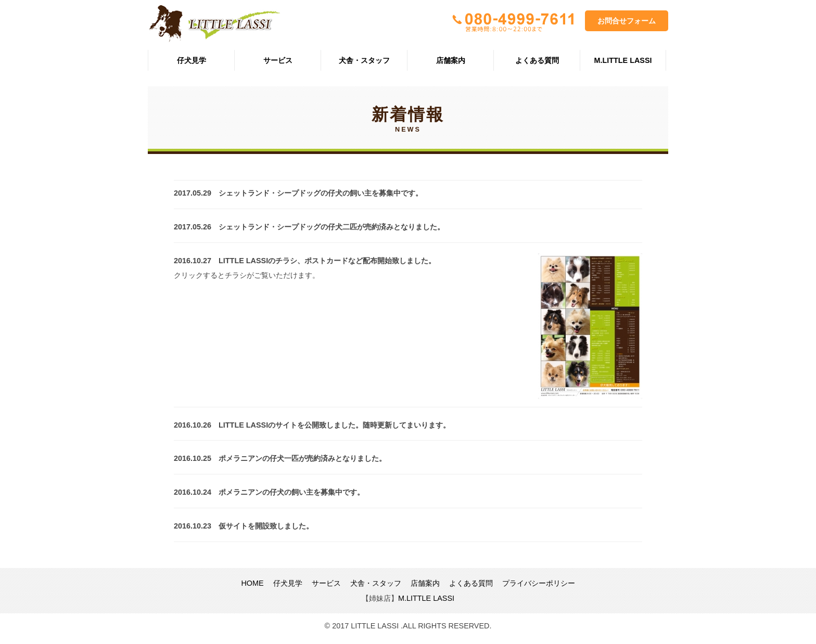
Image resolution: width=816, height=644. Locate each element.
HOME (252, 583)
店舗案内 (451, 60)
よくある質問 (537, 60)
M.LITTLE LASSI (623, 60)
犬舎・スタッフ (364, 60)
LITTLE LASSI (214, 24)
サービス (278, 60)
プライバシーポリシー (539, 583)
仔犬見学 (192, 60)
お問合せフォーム (627, 21)
